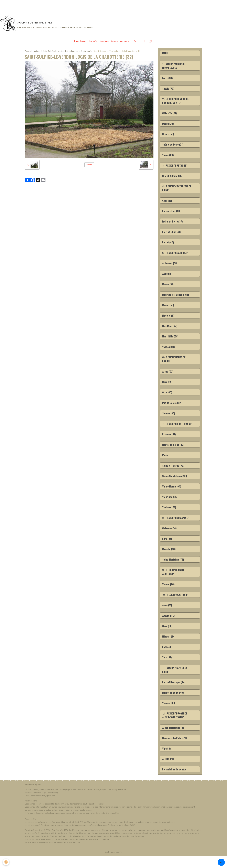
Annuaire (125, 42)
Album (37, 52)
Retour (89, 166)
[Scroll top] (221, 862)
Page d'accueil (81, 42)
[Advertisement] (53, 7)
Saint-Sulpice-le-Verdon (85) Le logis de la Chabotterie (67, 52)
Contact (115, 42)
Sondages (104, 42)
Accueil (28, 52)
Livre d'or (94, 42)
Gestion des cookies (113, 864)
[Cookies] (6, 862)
